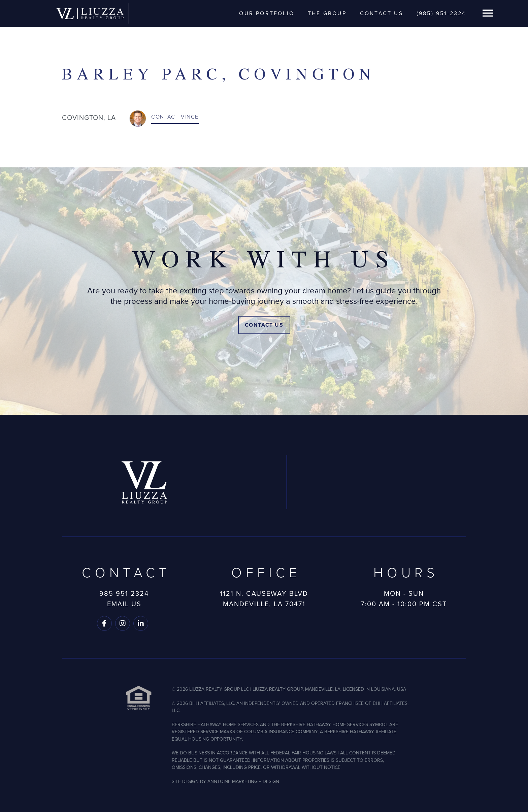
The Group (327, 13)
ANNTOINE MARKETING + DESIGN (243, 782)
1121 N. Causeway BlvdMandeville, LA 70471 (264, 599)
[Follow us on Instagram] (123, 623)
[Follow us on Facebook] (104, 623)
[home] (90, 13)
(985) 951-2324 (441, 13)
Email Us (124, 604)
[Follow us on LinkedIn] (141, 623)
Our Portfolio (267, 13)
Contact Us (382, 13)
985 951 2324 (124, 593)
